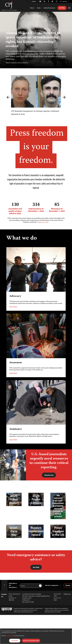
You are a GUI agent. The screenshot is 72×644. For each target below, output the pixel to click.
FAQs (59, 612)
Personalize (15, 641)
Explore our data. (43, 222)
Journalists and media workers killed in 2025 (15, 208)
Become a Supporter (52, 585)
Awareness (16, 363)
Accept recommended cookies (31, 641)
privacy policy (10, 636)
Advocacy (15, 296)
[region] (36, 636)
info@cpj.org (67, 594)
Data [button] (39, 8)
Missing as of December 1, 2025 (57, 207)
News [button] (32, 8)
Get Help (62, 8)
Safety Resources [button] (49, 8)
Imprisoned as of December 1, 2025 (36, 207)
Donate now (49, 475)
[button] (69, 1)
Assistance (16, 429)
